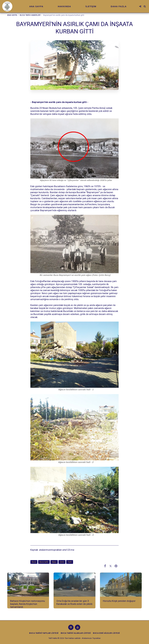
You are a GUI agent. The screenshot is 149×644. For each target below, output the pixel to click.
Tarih (70, 562)
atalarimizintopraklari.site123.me (57, 550)
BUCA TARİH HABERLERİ (30, 15)
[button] (140, 6)
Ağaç (54, 562)
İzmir (62, 562)
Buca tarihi (44, 562)
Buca (34, 562)
